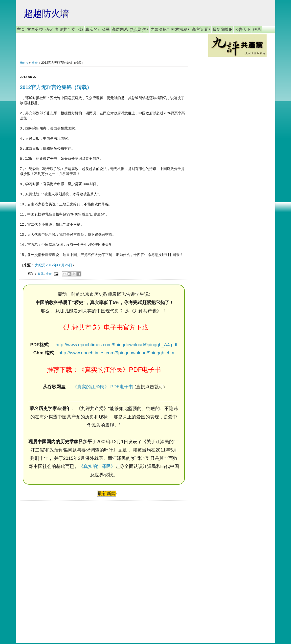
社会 (35, 63)
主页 (21, 29)
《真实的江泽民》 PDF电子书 (103, 387)
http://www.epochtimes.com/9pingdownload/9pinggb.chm (116, 353)
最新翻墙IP (223, 29)
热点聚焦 (139, 29)
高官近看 (201, 29)
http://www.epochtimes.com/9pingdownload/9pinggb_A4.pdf (116, 345)
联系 (257, 29)
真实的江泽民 (98, 29)
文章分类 (35, 29)
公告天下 (243, 29)
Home (24, 63)
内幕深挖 (160, 29)
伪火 (49, 29)
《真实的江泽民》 (97, 466)
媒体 (41, 274)
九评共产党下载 (69, 29)
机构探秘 (181, 29)
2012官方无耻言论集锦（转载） (56, 87)
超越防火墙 (47, 14)
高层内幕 (120, 29)
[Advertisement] (58, 567)
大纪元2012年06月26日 (54, 265)
